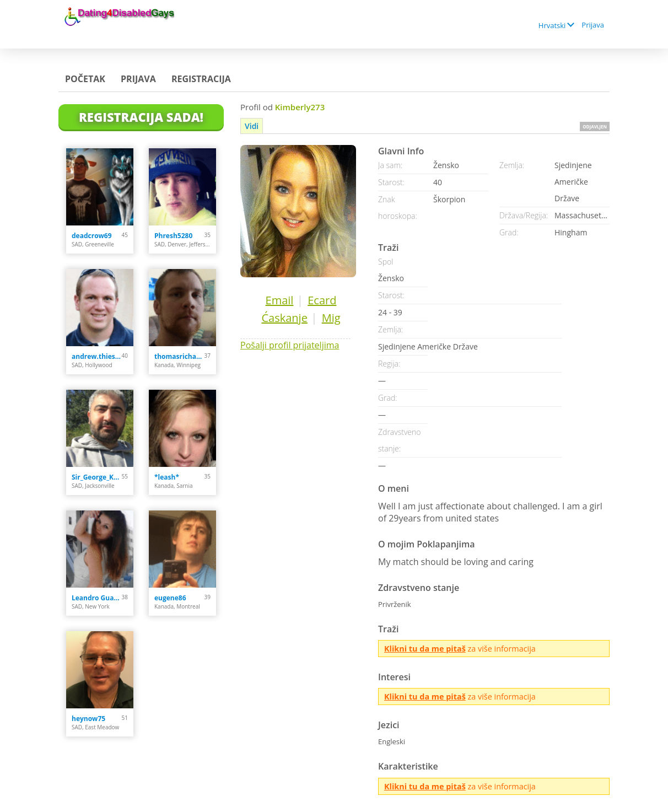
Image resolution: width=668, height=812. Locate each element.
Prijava (593, 25)
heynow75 (88, 719)
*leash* (167, 477)
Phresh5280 (173, 236)
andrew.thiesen (97, 356)
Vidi (252, 126)
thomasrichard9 (179, 356)
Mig (331, 318)
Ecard (322, 300)
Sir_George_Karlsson (97, 477)
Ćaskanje (284, 318)
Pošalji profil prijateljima (290, 345)
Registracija (201, 79)
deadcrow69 (92, 236)
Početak (85, 79)
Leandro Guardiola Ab (97, 598)
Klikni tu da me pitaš (425, 649)
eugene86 (170, 598)
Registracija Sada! (141, 117)
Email (280, 300)
